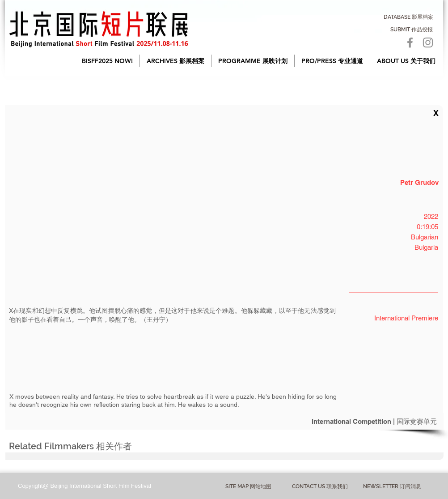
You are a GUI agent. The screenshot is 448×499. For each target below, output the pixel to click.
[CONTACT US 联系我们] (320, 487)
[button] (175, 61)
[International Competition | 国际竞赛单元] (224, 421)
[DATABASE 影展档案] (408, 17)
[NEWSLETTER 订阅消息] (392, 486)
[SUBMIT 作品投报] (412, 30)
